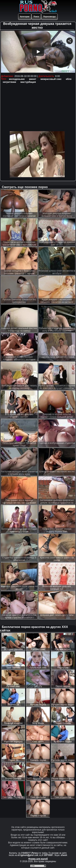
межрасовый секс (51, 79)
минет (33, 79)
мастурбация (28, 82)
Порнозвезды (49, 17)
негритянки (9, 82)
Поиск (36, 17)
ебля (69, 79)
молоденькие (17, 79)
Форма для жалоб (38, 859)
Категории (25, 17)
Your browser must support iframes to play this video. (38, 52)
